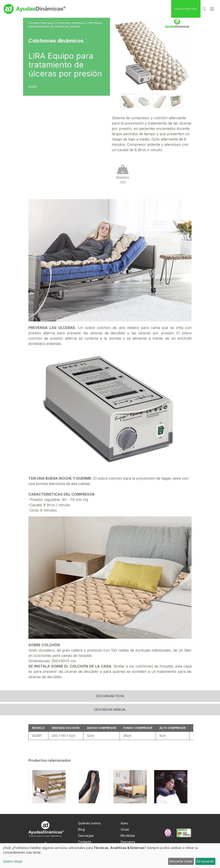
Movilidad (128, 823)
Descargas (86, 823)
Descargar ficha (110, 684)
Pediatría (127, 842)
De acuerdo (205, 861)
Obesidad (128, 836)
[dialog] (110, 856)
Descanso (48, 23)
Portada (34, 23)
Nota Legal (86, 836)
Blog (81, 817)
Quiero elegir (13, 861)
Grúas (125, 817)
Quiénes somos (89, 811)
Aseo (124, 811)
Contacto (85, 829)
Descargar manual (110, 697)
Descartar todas (181, 861)
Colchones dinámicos (71, 23)
